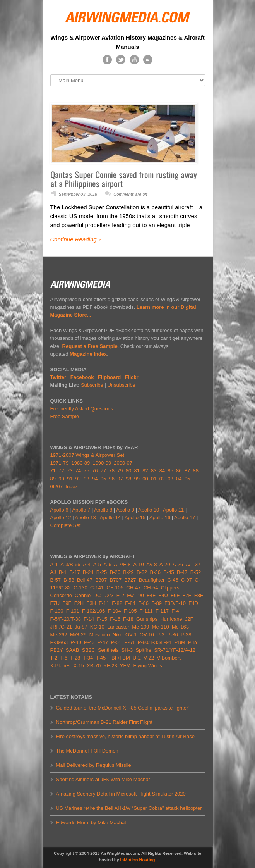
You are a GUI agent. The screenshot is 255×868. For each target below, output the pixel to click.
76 (95, 471)
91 (70, 479)
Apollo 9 (125, 510)
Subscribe (92, 385)
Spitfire (143, 650)
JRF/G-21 (61, 627)
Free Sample (65, 416)
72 (61, 471)
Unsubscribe (121, 385)
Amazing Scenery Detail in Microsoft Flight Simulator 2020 (121, 794)
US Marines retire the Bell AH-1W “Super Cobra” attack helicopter (129, 808)
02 (162, 479)
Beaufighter (153, 580)
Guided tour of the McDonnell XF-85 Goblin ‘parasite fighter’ (123, 708)
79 (120, 471)
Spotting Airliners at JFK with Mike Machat (103, 779)
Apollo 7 (81, 510)
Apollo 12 (61, 518)
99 (137, 479)
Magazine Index (88, 354)
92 (78, 479)
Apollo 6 (59, 510)
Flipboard (109, 377)
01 (154, 479)
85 (170, 471)
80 (128, 471)
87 (187, 471)
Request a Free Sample (90, 346)
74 (78, 471)
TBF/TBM (119, 658)
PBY (193, 642)
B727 (130, 580)
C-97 (187, 580)
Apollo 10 (149, 510)
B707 (116, 580)
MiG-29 (78, 635)
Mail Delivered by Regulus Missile (94, 765)
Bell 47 (85, 580)
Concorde (61, 595)
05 (187, 479)
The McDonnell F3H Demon (87, 751)
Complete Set (66, 525)
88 (195, 471)
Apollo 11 (173, 510)
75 (86, 471)
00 (145, 479)
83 (154, 471)
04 (179, 479)
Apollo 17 (185, 518)
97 (120, 479)
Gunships (147, 619)
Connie (83, 595)
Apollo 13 (86, 518)
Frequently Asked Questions (82, 409)
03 (170, 479)
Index (72, 487)
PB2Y (57, 650)
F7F (187, 595)
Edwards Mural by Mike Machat (91, 822)
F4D (193, 603)
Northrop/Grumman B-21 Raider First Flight (104, 722)
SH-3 (127, 650)
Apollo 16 (160, 518)
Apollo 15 (135, 518)
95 (103, 479)
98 (128, 479)
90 (61, 479)
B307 (101, 580)
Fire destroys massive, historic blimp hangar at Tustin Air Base (125, 736)
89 (53, 479)
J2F (189, 619)
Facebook (82, 377)
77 (103, 471)
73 (70, 471)
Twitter (58, 377)
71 (53, 471)
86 (179, 471)
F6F (175, 595)
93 (86, 479)
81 (137, 471)
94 (95, 479)
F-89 (157, 603)
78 (111, 471)
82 (145, 471)
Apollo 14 (110, 518)
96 (111, 479)
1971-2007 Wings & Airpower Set (87, 455)
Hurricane (171, 619)
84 (162, 471)
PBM (180, 642)
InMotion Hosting (138, 860)
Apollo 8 (103, 510)
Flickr (132, 377)
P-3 (161, 635)
